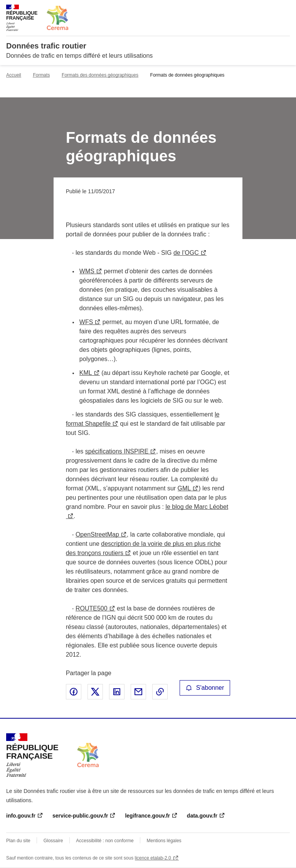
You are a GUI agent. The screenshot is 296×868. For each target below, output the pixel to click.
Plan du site (18, 841)
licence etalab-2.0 (153, 858)
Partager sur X (95, 692)
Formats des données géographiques (100, 75)
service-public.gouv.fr (80, 816)
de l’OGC (186, 253)
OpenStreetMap (97, 534)
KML (86, 373)
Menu (285, 9)
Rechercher (270, 9)
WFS (86, 322)
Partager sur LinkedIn (117, 692)
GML (184, 488)
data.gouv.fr (202, 816)
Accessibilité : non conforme (105, 841)
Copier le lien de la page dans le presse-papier (160, 692)
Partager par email (138, 692)
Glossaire (53, 841)
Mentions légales (164, 841)
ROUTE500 (92, 608)
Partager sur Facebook (74, 692)
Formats (41, 75)
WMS (87, 271)
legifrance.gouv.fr (147, 816)
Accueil (14, 75)
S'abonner (205, 688)
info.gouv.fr (21, 816)
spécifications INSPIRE (117, 451)
